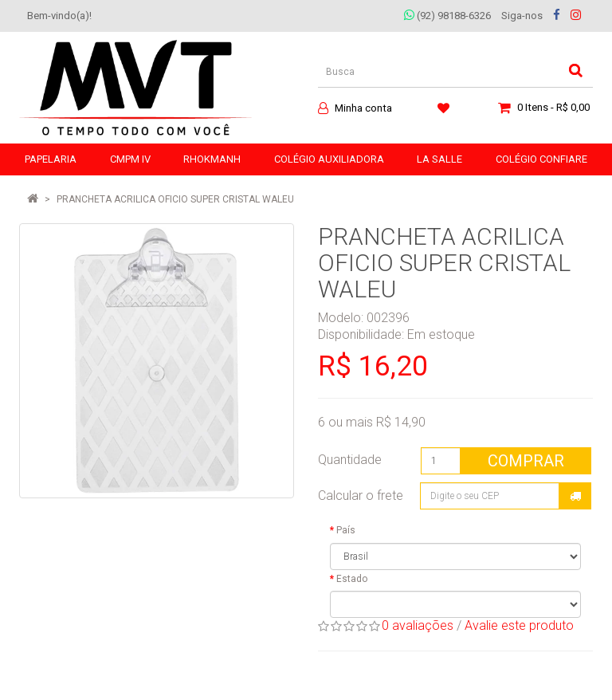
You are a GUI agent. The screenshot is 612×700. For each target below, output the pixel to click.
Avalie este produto (519, 625)
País (346, 530)
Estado (352, 579)
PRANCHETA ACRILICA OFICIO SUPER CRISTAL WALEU (175, 199)
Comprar (526, 461)
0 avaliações (418, 625)
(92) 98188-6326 (447, 16)
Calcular (575, 496)
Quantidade (350, 460)
